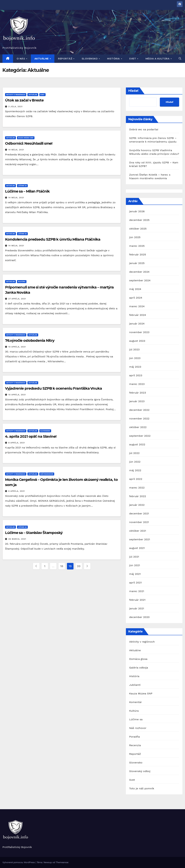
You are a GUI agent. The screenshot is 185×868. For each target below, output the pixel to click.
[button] (180, 59)
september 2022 (140, 436)
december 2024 (139, 272)
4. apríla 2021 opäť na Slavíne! (31, 436)
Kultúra (22, 282)
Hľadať (133, 91)
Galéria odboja (139, 668)
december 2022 (139, 410)
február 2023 (138, 393)
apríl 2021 (135, 583)
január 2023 (137, 401)
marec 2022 (137, 488)
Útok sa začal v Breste (24, 100)
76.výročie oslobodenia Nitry (30, 341)
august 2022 (137, 444)
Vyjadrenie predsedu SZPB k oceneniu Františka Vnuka (53, 388)
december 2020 (139, 617)
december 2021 (139, 513)
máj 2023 (135, 367)
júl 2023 (134, 349)
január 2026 (137, 211)
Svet (133, 59)
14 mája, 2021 (16, 150)
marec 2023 (137, 384)
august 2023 (137, 341)
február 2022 (138, 496)
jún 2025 (135, 237)
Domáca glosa (138, 659)
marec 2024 (137, 306)
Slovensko (90, 59)
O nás (21, 59)
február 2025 (138, 255)
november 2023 (139, 332)
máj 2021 (135, 574)
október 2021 (138, 531)
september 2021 (140, 539)
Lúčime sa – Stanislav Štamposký (34, 533)
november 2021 (139, 522)
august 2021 (137, 548)
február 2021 (137, 600)
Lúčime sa (22, 186)
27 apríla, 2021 (17, 299)
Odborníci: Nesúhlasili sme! (29, 143)
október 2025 (138, 229)
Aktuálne (42, 59)
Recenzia (135, 745)
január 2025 (137, 263)
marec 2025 (137, 246)
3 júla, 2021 (15, 107)
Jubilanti (135, 685)
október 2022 (138, 427)
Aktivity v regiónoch (16, 95)
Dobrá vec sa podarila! (144, 129)
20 (79, 566)
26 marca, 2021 (17, 539)
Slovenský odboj (140, 771)
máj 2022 (135, 470)
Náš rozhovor (47, 474)
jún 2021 (135, 565)
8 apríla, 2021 (17, 443)
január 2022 (137, 505)
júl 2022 (134, 453)
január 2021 (137, 608)
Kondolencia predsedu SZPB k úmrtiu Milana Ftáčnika (53, 239)
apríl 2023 (136, 375)
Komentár (136, 702)
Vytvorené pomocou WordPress (19, 862)
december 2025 (139, 220)
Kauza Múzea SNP (26, 138)
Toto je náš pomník (142, 788)
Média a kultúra (158, 59)
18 (62, 566)
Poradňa (134, 737)
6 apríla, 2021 (17, 491)
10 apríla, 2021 (17, 347)
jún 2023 (135, 358)
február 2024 (138, 315)
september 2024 (140, 280)
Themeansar (62, 862)
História (114, 59)
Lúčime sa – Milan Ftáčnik (27, 191)
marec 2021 (137, 591)
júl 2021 (134, 557)
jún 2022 (135, 462)
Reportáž (65, 59)
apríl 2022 (136, 479)
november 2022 (139, 419)
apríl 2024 (136, 298)
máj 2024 (135, 289)
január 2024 (137, 324)
